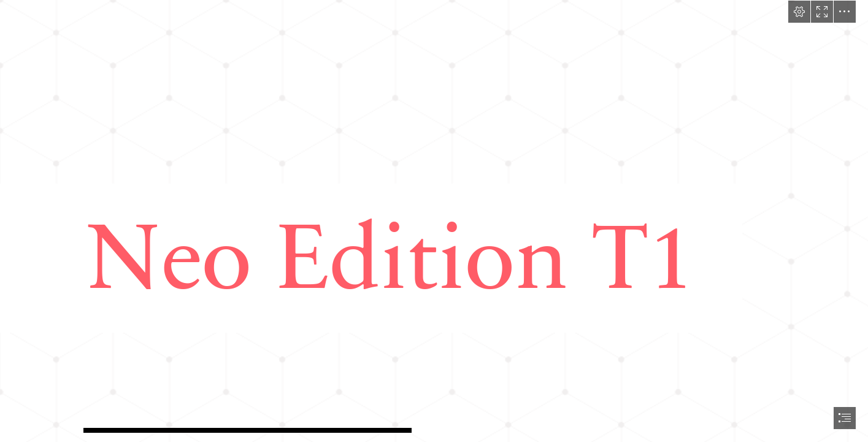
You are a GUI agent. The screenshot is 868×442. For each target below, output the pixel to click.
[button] (799, 12)
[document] (434, 221)
